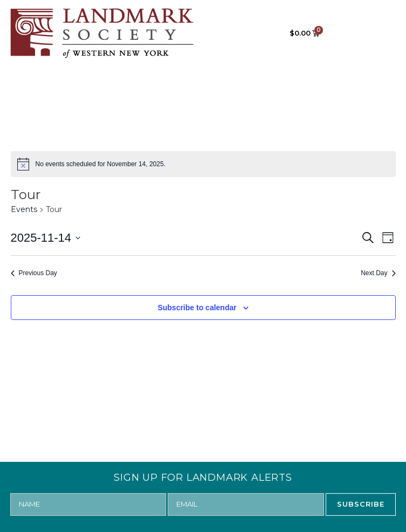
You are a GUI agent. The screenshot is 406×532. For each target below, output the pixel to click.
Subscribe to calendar (197, 308)
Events (24, 209)
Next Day (378, 273)
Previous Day (34, 273)
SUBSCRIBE (361, 504)
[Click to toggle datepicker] (46, 238)
